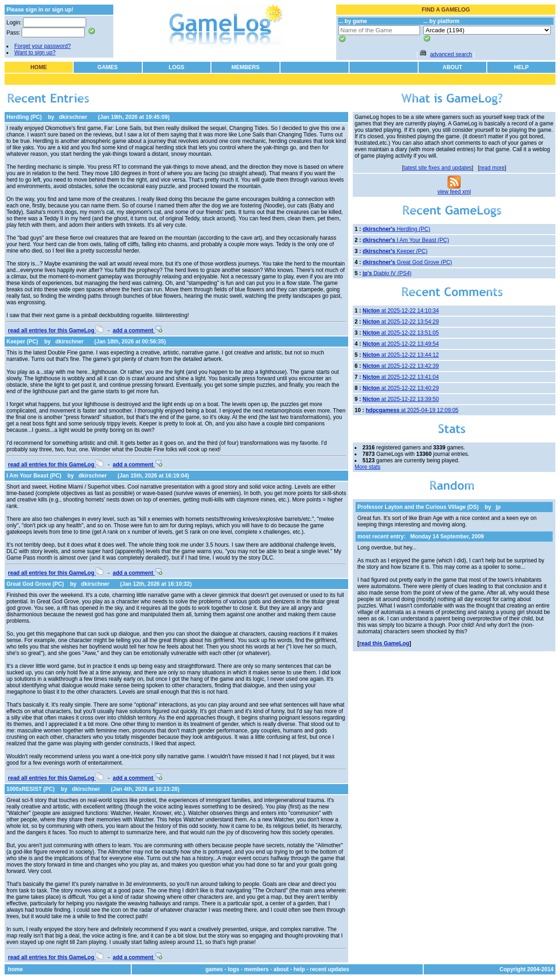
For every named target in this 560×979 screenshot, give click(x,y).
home (15, 969)
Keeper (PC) (22, 342)
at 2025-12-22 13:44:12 (400, 355)
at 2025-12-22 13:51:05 (400, 333)
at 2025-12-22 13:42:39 (400, 366)
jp (499, 507)
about (281, 969)
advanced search (451, 54)
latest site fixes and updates (437, 168)
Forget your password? (43, 46)
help (299, 969)
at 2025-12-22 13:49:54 (400, 344)
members (256, 969)
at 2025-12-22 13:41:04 (400, 377)
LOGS (176, 67)
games (214, 969)
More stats (367, 467)
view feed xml (454, 192)
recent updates (330, 969)
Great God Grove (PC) (35, 584)
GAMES (108, 67)
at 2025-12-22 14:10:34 (400, 311)
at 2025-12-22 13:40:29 (400, 388)
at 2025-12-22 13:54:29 (400, 322)
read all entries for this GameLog (55, 330)
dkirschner (73, 117)
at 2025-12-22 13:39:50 (400, 399)
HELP (521, 67)
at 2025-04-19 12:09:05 (412, 410)
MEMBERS (245, 67)
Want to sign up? (35, 53)
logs (234, 969)
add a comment (137, 330)
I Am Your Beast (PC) (34, 476)
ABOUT (452, 67)
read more (492, 168)
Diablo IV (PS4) (387, 273)
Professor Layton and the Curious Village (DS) (418, 507)
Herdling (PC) (24, 117)
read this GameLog (384, 643)
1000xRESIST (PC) (31, 789)
